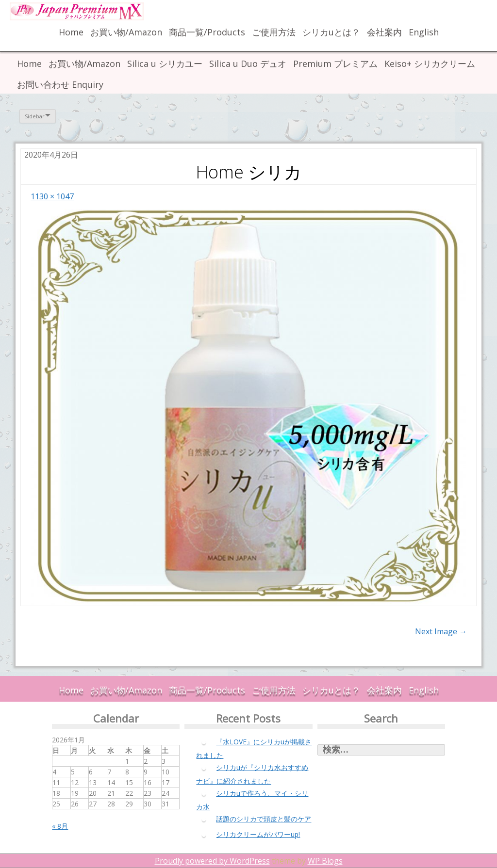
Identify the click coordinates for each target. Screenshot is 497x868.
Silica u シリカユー (165, 64)
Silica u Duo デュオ (248, 64)
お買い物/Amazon (126, 32)
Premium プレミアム (335, 64)
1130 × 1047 (52, 196)
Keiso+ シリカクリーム (430, 64)
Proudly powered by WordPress (212, 861)
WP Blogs (325, 861)
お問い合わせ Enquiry (60, 84)
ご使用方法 (274, 32)
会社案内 (384, 32)
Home (71, 32)
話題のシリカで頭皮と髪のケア (264, 819)
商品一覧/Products (207, 32)
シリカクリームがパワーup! (258, 834)
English (424, 32)
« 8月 (60, 826)
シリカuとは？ (331, 32)
